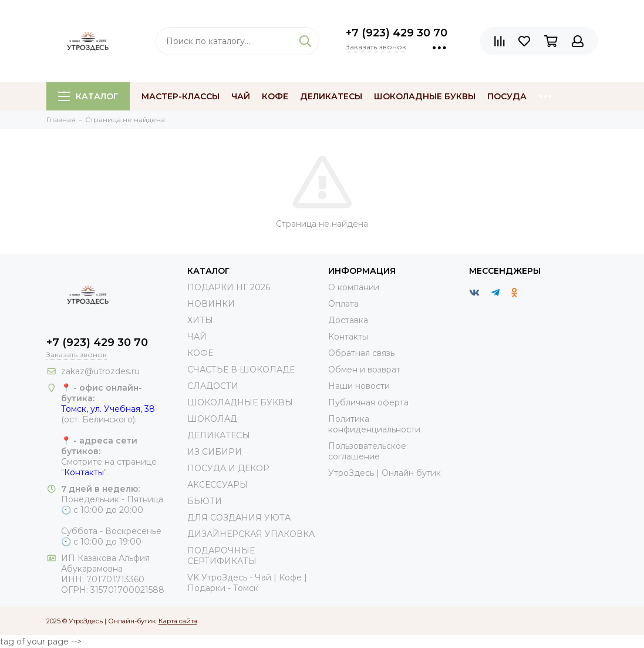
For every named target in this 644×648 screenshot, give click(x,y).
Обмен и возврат (364, 370)
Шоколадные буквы (425, 96)
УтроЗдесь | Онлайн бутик (385, 473)
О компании (354, 287)
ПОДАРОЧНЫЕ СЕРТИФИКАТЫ (222, 556)
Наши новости (359, 386)
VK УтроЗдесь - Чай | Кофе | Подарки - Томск (247, 583)
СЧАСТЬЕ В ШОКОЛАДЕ (241, 370)
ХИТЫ (200, 320)
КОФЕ (200, 353)
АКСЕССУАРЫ (218, 485)
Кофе (275, 96)
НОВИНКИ (211, 304)
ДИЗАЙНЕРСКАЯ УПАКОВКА (251, 534)
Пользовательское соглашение (367, 451)
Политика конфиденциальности (374, 424)
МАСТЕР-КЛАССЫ (181, 96)
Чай (241, 96)
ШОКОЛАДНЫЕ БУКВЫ (240, 402)
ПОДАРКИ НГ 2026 (229, 287)
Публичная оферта (368, 402)
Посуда (507, 96)
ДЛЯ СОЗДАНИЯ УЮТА (239, 518)
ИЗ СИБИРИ (215, 452)
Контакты (84, 472)
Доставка (348, 320)
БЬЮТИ (205, 501)
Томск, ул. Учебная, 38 (108, 409)
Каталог (88, 96)
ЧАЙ (197, 337)
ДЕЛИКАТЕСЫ (219, 435)
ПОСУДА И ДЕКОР (228, 468)
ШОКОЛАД (212, 419)
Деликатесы (331, 96)
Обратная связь (361, 353)
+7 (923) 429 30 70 (397, 33)
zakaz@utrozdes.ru (100, 371)
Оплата (343, 304)
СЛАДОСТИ (213, 386)
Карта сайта (178, 621)
